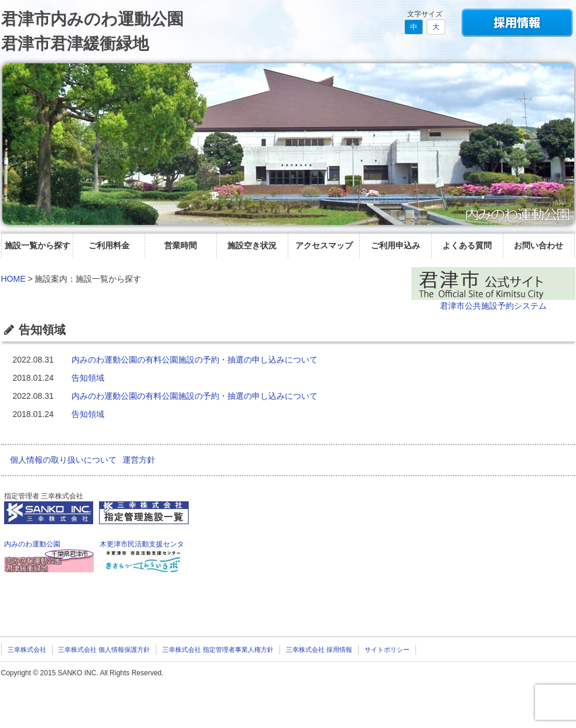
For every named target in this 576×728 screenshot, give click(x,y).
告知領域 (88, 378)
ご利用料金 (109, 245)
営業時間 (180, 245)
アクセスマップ (324, 245)
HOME (13, 279)
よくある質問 (467, 245)
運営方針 (139, 460)
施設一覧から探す (38, 245)
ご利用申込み (396, 245)
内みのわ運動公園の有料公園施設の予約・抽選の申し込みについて (195, 360)
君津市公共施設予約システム (493, 306)
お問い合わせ (538, 245)
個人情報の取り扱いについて (63, 460)
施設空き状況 (252, 245)
